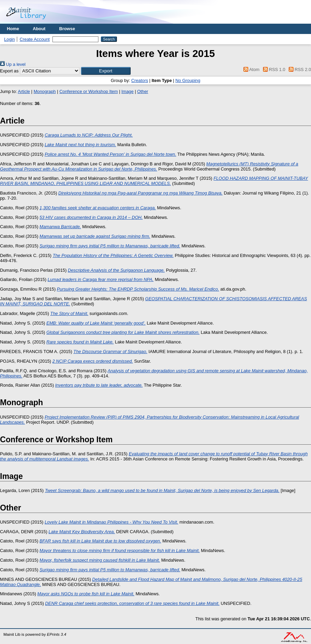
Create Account (35, 39)
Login (9, 39)
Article (24, 91)
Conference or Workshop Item (88, 91)
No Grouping (188, 80)
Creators (140, 80)
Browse (67, 29)
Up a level (13, 64)
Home (13, 29)
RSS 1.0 (273, 69)
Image (128, 91)
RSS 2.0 (299, 69)
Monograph (45, 91)
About (39, 29)
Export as (9, 71)
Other (143, 91)
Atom (250, 69)
